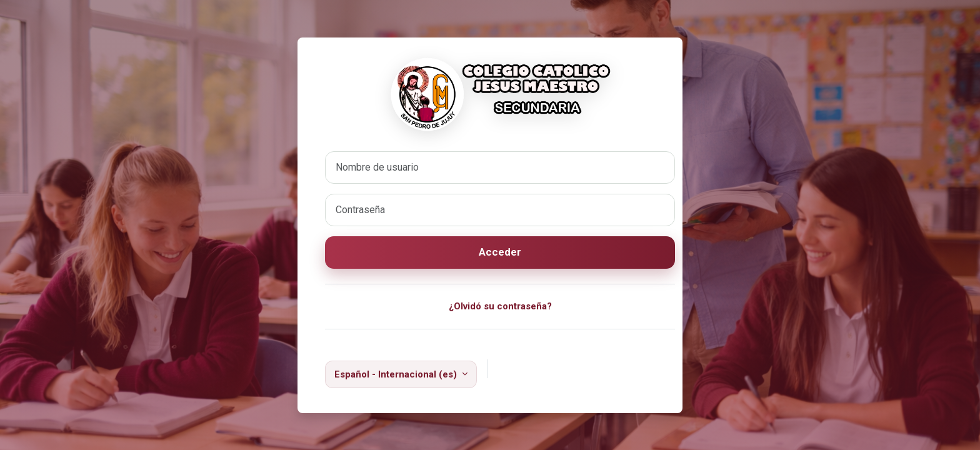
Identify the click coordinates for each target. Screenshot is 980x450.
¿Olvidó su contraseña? (500, 306)
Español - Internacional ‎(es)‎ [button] (397, 374)
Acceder (500, 252)
